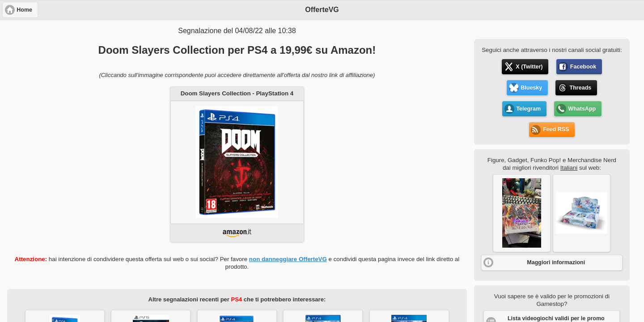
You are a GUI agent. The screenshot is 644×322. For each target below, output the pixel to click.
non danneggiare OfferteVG (288, 259)
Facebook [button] (583, 67)
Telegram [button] (528, 109)
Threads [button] (581, 88)
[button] (522, 213)
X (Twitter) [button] (529, 67)
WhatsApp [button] (582, 109)
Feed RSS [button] (556, 129)
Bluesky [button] (531, 88)
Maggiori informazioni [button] (556, 262)
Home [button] (24, 10)
